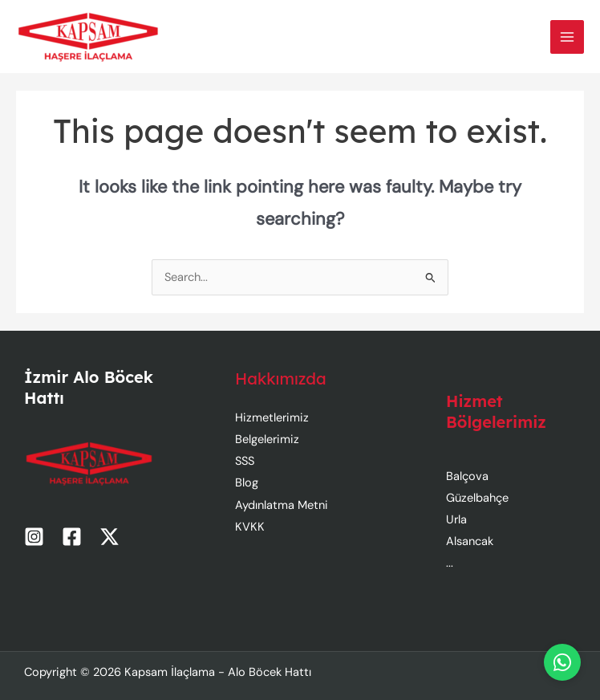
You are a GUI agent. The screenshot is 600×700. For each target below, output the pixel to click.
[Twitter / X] (109, 537)
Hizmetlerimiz (272, 418)
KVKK (250, 527)
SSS (245, 461)
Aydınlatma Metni (282, 505)
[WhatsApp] (562, 662)
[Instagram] (34, 537)
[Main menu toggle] (567, 37)
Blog (247, 483)
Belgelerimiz (267, 440)
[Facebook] (72, 537)
